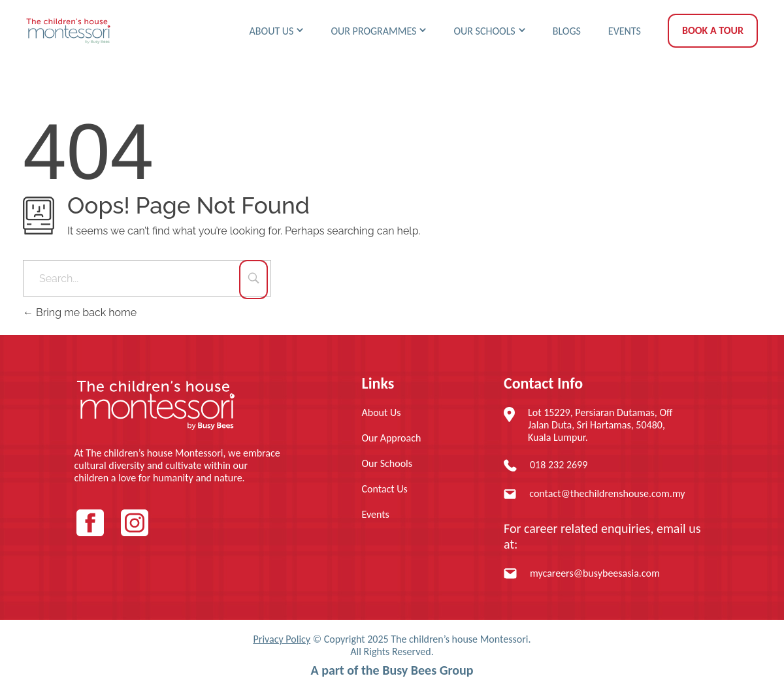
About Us (382, 412)
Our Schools (387, 463)
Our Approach (392, 438)
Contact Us (385, 489)
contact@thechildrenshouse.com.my (607, 493)
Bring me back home (80, 313)
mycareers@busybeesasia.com (595, 573)
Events (376, 514)
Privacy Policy (282, 639)
